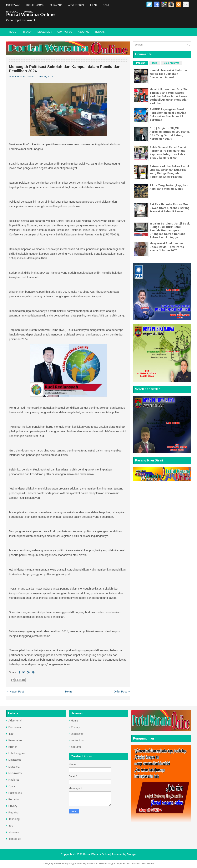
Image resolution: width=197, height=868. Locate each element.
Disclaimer (45, 32)
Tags (154, 63)
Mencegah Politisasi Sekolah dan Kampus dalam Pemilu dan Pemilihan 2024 (65, 69)
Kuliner (13, 747)
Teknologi (14, 819)
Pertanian (14, 799)
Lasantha (92, 863)
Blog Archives (172, 63)
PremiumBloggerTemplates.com (114, 863)
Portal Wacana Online (96, 854)
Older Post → (122, 692)
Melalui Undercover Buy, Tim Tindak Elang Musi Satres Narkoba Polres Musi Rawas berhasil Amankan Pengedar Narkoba (169, 96)
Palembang (15, 793)
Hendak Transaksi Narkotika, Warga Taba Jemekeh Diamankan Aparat (169, 74)
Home (13, 32)
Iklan (94, 5)
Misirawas (15, 760)
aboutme (84, 32)
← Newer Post (15, 692)
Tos (11, 826)
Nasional (12, 12)
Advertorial (76, 5)
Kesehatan (15, 740)
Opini (106, 5)
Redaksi (100, 32)
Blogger (132, 854)
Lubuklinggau (35, 5)
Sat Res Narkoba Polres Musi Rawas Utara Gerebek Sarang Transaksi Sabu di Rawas (169, 208)
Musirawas (13, 5)
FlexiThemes (60, 863)
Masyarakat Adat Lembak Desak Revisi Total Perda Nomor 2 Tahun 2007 (167, 247)
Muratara (56, 5)
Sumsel (28, 12)
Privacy (27, 32)
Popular (141, 63)
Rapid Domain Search (143, 863)
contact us (65, 32)
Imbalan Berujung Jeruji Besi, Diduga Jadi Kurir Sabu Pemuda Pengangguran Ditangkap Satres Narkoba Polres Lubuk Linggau (170, 231)
